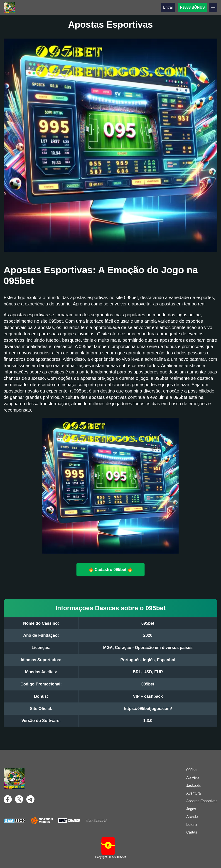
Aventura (194, 793)
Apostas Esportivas (202, 801)
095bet (192, 770)
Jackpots (193, 786)
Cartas (192, 832)
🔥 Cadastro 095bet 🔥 (110, 569)
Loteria (192, 825)
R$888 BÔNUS (192, 7)
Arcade (192, 817)
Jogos (191, 809)
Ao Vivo (193, 778)
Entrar (168, 7)
